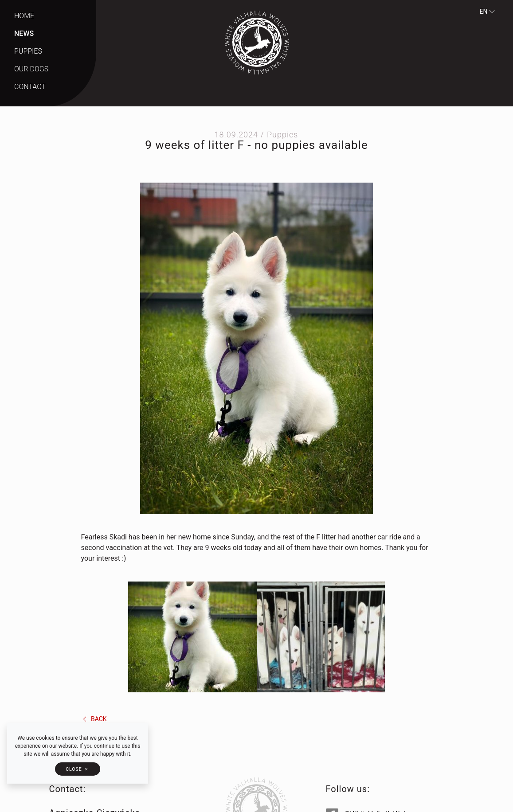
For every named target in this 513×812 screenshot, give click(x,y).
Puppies (28, 51)
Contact (30, 87)
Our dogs (31, 69)
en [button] (488, 12)
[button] (78, 769)
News (24, 33)
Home (24, 16)
